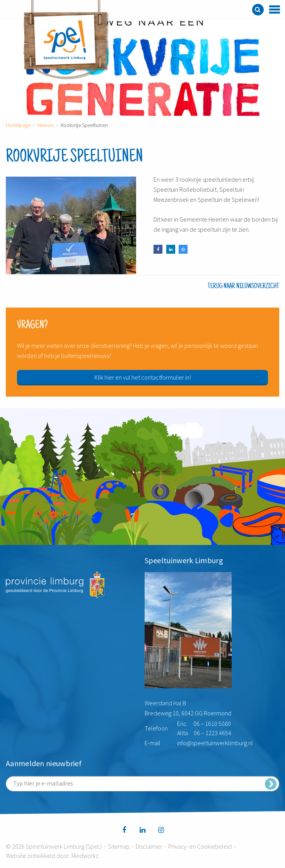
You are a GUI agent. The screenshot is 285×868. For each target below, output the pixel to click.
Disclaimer (149, 846)
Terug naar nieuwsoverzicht (243, 286)
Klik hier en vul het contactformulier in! (143, 377)
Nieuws (46, 125)
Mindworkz (85, 856)
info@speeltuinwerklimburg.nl (215, 743)
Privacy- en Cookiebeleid (200, 846)
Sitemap (119, 846)
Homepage (18, 125)
